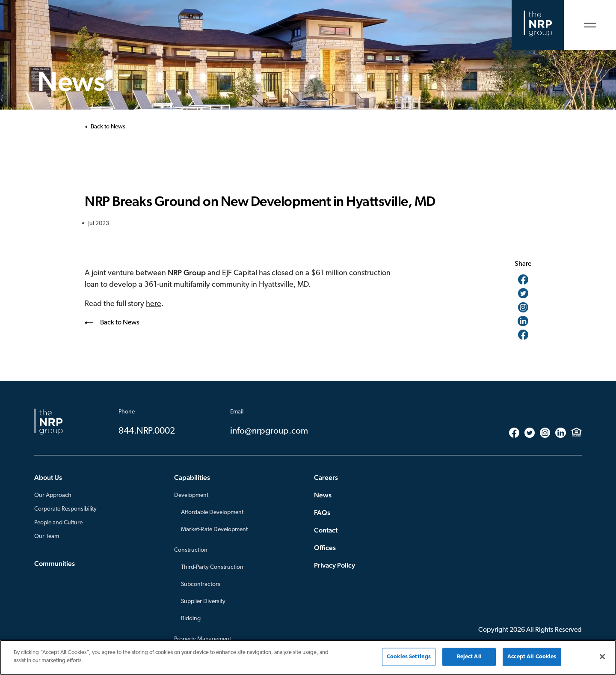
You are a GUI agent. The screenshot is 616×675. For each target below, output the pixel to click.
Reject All (469, 657)
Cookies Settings (409, 657)
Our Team (47, 537)
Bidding (191, 619)
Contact (326, 530)
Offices (325, 548)
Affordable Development (212, 513)
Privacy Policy (335, 565)
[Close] (602, 657)
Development (191, 495)
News (323, 495)
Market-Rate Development (214, 530)
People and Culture (58, 523)
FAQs (322, 513)
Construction (191, 550)
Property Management (203, 639)
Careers (326, 477)
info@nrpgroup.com (269, 431)
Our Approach (53, 495)
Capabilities (192, 477)
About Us (48, 477)
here (154, 304)
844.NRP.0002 (147, 431)
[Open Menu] (590, 25)
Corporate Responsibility (65, 509)
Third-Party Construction (212, 567)
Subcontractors (201, 584)
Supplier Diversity (203, 602)
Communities (55, 563)
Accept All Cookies (532, 657)
